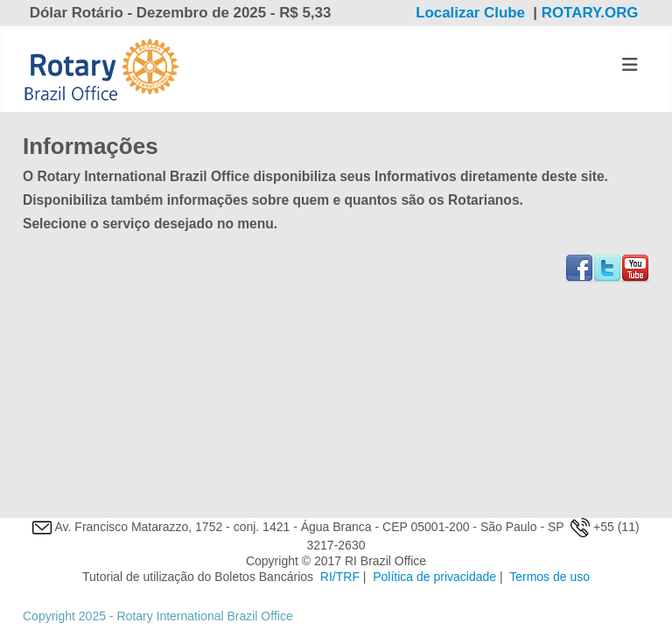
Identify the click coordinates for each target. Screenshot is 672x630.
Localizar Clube (470, 13)
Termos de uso (549, 577)
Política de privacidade (434, 577)
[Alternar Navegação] (630, 65)
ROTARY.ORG (592, 13)
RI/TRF (340, 577)
